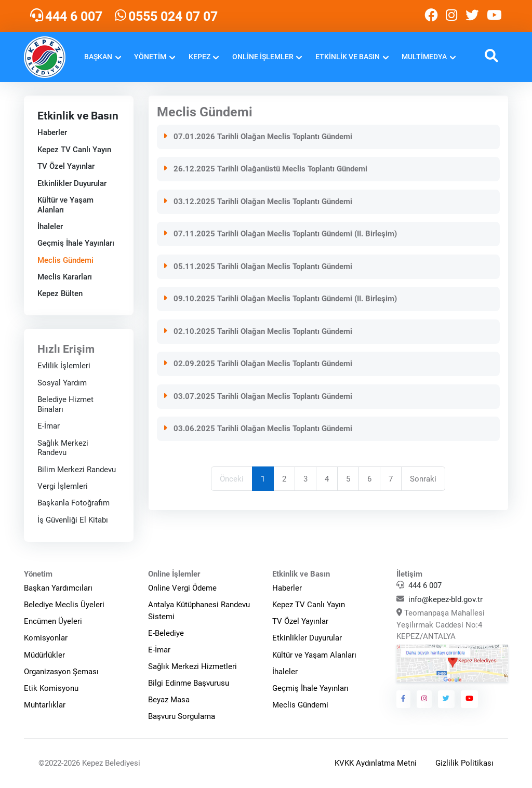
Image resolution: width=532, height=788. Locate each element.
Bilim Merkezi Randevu (76, 469)
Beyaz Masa (169, 700)
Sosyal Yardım (62, 383)
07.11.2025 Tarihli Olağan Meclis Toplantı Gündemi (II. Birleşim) (280, 234)
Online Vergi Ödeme (182, 588)
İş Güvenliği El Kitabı (72, 520)
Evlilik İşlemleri (63, 366)
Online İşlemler (263, 57)
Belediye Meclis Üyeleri (64, 605)
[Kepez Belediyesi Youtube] (495, 16)
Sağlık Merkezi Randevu (62, 448)
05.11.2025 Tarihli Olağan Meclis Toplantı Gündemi (258, 266)
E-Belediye (166, 633)
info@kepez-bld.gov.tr (445, 599)
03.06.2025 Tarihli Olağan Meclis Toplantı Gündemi (258, 429)
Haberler (52, 132)
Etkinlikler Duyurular (71, 183)
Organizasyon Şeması (61, 672)
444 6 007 (425, 585)
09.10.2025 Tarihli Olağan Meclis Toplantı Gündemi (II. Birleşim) (280, 299)
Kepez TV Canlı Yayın (74, 150)
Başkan (98, 57)
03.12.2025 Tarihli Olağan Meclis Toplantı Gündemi (258, 201)
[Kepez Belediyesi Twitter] (472, 16)
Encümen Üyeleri (53, 621)
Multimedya (424, 57)
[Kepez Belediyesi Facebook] (431, 16)
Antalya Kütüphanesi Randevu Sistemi (199, 611)
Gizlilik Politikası (464, 763)
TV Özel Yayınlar (65, 166)
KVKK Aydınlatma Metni (376, 763)
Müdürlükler (44, 655)
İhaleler (50, 226)
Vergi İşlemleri (62, 486)
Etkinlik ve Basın (348, 57)
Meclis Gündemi (65, 260)
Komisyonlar (46, 638)
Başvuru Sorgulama (182, 716)
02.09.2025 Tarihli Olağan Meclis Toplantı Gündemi (258, 364)
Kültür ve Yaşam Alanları (314, 655)
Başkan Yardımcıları (58, 588)
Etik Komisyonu (51, 688)
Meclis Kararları (64, 277)
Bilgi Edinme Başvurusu (189, 683)
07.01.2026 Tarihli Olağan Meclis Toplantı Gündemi (258, 136)
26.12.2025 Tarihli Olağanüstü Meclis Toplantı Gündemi (265, 169)
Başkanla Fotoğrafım (73, 503)
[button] (491, 57)
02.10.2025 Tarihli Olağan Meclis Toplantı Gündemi (258, 331)
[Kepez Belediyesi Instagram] (451, 16)
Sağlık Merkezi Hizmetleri (192, 666)
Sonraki (424, 478)
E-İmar (48, 426)
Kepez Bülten (59, 293)
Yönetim (150, 57)
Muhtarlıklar (45, 705)
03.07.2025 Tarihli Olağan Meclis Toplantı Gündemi (258, 396)
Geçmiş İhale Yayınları (75, 243)
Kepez (199, 57)
